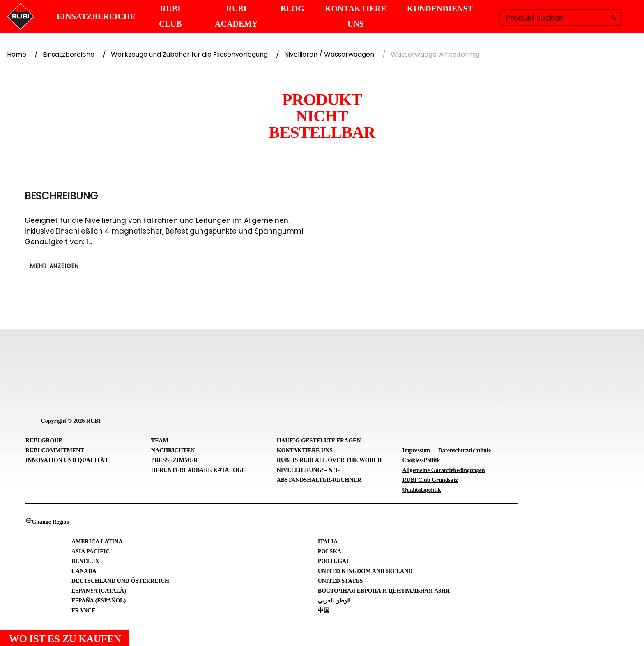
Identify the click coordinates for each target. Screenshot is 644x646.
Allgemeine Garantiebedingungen (443, 470)
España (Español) (99, 601)
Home (17, 54)
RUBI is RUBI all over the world (329, 460)
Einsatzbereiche (69, 54)
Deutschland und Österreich (120, 581)
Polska (330, 551)
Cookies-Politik (421, 460)
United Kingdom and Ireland (365, 571)
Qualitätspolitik (421, 490)
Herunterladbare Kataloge (198, 470)
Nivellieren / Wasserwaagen (329, 54)
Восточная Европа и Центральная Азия (384, 591)
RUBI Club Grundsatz (430, 480)
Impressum (416, 450)
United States (340, 581)
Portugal (334, 561)
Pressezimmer (175, 460)
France (83, 610)
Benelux (85, 561)
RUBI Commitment (55, 450)
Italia (328, 542)
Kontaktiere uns (305, 450)
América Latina (97, 542)
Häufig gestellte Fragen (319, 441)
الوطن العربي (334, 601)
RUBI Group (44, 441)
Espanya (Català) (99, 591)
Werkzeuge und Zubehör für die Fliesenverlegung (189, 54)
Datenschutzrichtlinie (465, 450)
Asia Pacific (91, 551)
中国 (324, 610)
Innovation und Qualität (67, 460)
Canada (84, 571)
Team (160, 441)
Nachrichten (173, 450)
